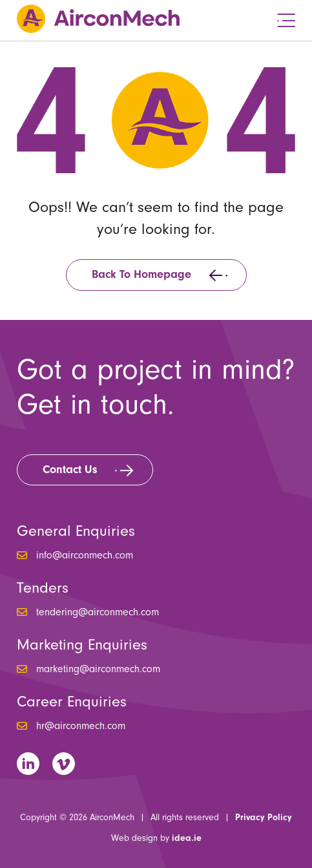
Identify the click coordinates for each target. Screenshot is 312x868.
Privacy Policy (264, 818)
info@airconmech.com (85, 555)
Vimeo (64, 764)
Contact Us (70, 470)
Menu (286, 20)
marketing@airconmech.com (98, 669)
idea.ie (187, 838)
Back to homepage (141, 274)
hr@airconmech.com (81, 726)
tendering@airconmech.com (98, 612)
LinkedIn (28, 764)
